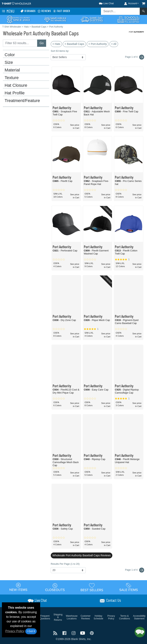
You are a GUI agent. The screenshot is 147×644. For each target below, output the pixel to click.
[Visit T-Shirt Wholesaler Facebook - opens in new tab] (65, 633)
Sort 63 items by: (60, 51)
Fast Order (61, 11)
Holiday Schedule (98, 617)
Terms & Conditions (125, 617)
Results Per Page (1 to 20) (65, 564)
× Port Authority (98, 44)
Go (42, 43)
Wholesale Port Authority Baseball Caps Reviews (82, 555)
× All (114, 44)
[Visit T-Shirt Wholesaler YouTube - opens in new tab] (83, 633)
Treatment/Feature (22, 101)
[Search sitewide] (120, 11)
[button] (103, 3)
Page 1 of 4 (135, 570)
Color (10, 55)
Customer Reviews (86, 617)
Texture (12, 78)
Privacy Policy (15, 631)
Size (9, 62)
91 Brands (28, 11)
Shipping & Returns (58, 617)
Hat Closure (16, 85)
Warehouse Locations (72, 617)
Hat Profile (15, 93)
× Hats (56, 44)
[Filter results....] (20, 43)
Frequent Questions (45, 617)
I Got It (31, 631)
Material (12, 70)
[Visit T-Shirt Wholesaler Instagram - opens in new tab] (74, 633)
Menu (8, 11)
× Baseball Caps (74, 44)
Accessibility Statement (139, 617)
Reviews (44, 11)
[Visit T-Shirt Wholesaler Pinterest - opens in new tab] (92, 633)
